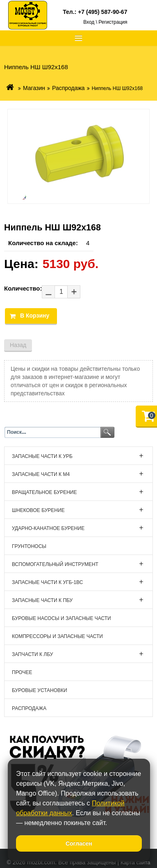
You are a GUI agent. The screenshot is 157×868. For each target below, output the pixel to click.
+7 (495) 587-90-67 (102, 12)
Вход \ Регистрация (105, 22)
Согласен (79, 843)
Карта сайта (135, 862)
